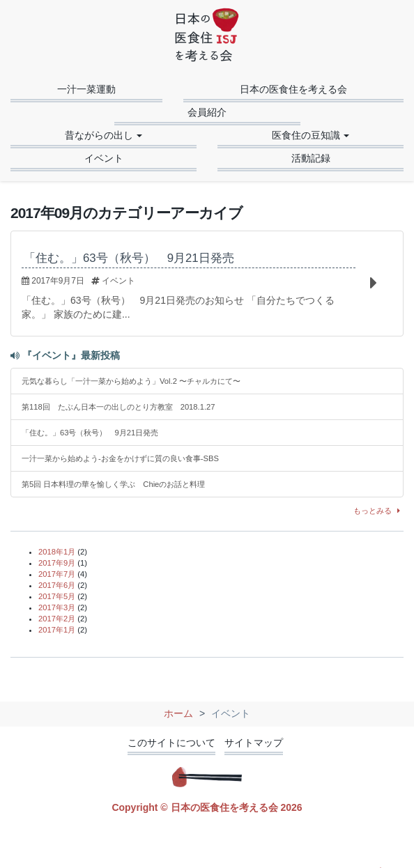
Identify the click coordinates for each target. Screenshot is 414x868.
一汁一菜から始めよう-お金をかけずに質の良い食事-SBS (120, 458)
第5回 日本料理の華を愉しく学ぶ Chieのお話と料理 (113, 484)
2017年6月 (57, 585)
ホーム (178, 713)
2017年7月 (57, 574)
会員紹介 (207, 112)
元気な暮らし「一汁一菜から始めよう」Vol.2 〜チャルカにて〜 (131, 381)
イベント (104, 158)
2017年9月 (57, 563)
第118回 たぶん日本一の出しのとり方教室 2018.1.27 (118, 407)
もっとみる (379, 511)
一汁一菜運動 (86, 89)
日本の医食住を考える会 (293, 89)
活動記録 (311, 158)
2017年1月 (57, 630)
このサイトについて (171, 743)
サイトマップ (254, 743)
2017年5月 (57, 596)
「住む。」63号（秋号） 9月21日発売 (90, 433)
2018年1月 (57, 552)
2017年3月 (57, 607)
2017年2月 (57, 619)
